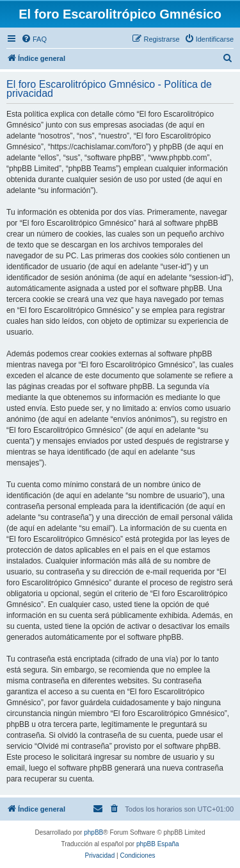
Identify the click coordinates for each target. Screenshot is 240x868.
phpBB (93, 832)
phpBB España (158, 844)
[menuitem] (34, 39)
